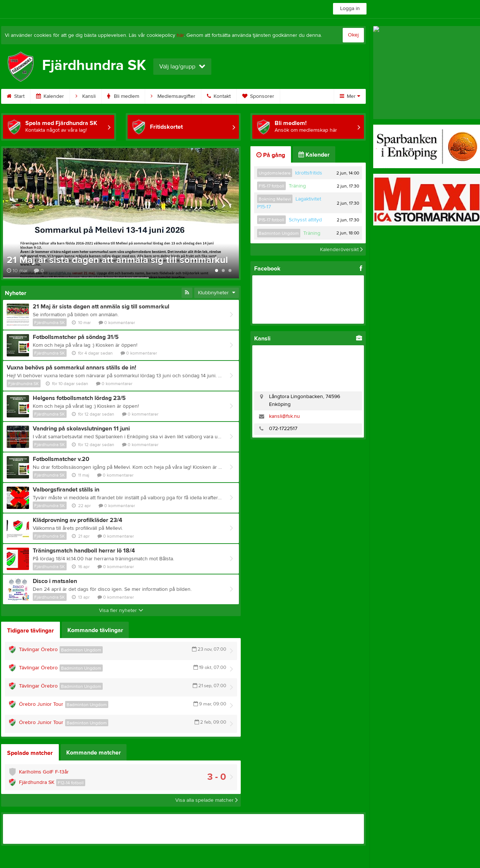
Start (16, 96)
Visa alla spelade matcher (207, 800)
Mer (350, 96)
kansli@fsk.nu (284, 416)
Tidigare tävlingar (31, 631)
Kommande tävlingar (95, 630)
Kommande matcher (94, 753)
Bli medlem (123, 96)
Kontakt (219, 96)
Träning (297, 186)
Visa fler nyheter (121, 611)
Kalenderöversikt (341, 249)
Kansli (86, 96)
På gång (271, 155)
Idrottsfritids (309, 173)
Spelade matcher (30, 753)
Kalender (50, 96)
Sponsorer (258, 96)
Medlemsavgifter (173, 96)
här (180, 35)
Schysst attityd (305, 220)
